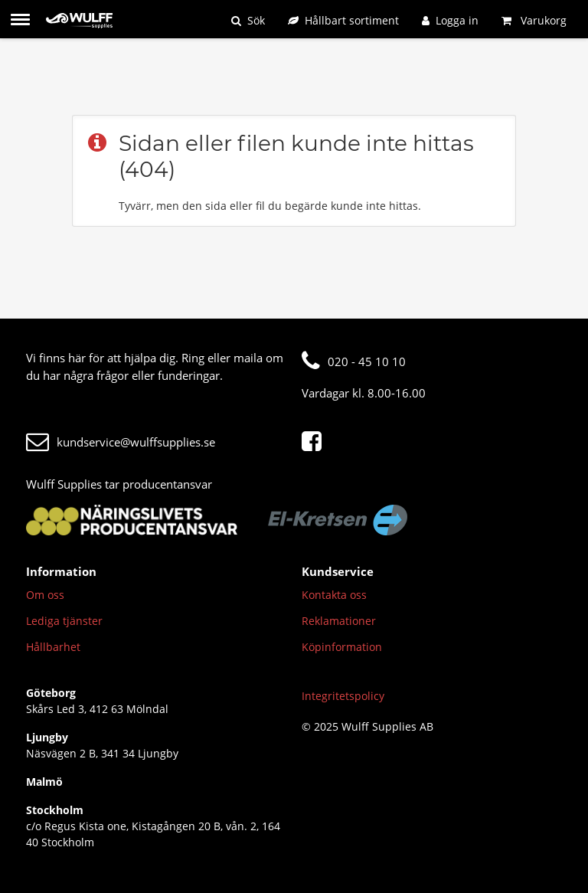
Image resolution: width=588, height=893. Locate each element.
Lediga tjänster (64, 621)
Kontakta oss (334, 595)
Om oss (45, 595)
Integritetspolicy (343, 696)
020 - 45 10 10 (354, 361)
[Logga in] (450, 20)
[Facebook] (315, 442)
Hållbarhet (53, 647)
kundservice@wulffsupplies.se (121, 442)
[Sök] (248, 20)
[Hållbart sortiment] (343, 20)
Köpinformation (342, 647)
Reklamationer (339, 621)
